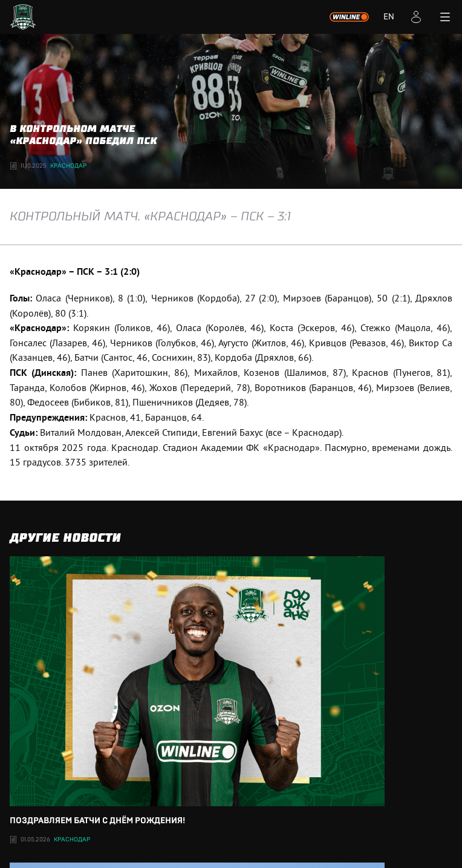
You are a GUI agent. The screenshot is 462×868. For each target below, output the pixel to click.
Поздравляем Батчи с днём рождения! (231, 691)
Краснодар (68, 166)
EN (389, 17)
